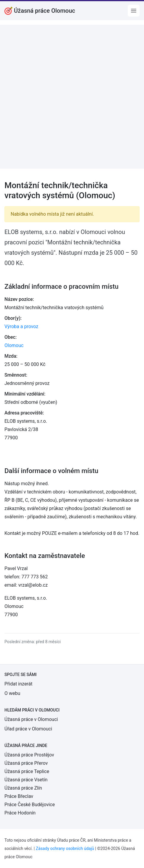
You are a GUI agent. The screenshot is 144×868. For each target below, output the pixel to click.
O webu (12, 693)
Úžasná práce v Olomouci (31, 719)
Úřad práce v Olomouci (28, 729)
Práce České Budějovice (30, 805)
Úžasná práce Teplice (27, 771)
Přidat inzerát (18, 684)
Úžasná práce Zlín (23, 788)
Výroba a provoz (21, 326)
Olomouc (14, 345)
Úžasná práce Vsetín (26, 780)
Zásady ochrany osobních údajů (65, 848)
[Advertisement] (72, 97)
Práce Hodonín (20, 813)
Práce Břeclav (19, 796)
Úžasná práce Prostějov (29, 755)
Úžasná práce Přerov (26, 763)
